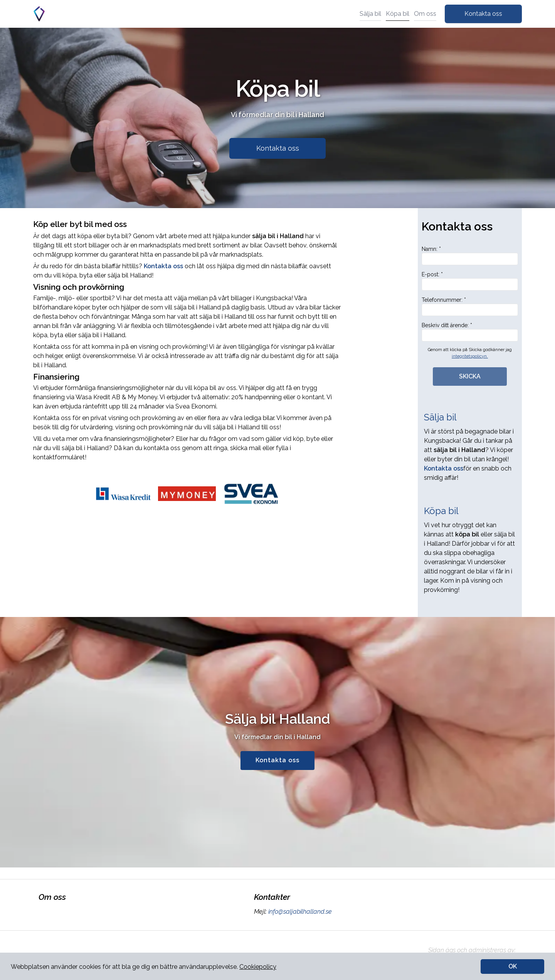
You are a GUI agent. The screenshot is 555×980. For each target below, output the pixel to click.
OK (513, 966)
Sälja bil (370, 14)
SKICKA (470, 376)
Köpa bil (398, 14)
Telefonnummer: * (470, 306)
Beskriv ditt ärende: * (470, 332)
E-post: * (470, 281)
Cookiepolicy (258, 967)
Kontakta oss (483, 14)
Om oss (425, 14)
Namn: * (470, 256)
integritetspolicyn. (470, 356)
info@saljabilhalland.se (299, 912)
